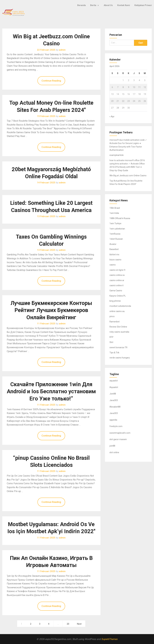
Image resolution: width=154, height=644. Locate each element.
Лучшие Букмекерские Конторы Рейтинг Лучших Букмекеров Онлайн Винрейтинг (51, 310)
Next (79, 624)
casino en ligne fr (118, 270)
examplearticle (117, 155)
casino (113, 265)
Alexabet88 (115, 407)
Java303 (114, 400)
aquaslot (114, 381)
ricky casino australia (119, 332)
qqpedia (113, 420)
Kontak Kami (124, 5)
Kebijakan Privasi (143, 5)
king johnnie (115, 301)
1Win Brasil (115, 208)
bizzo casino (115, 260)
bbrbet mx (114, 255)
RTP (111, 337)
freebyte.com (116, 426)
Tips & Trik (114, 353)
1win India (114, 213)
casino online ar (117, 280)
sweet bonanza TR (118, 347)
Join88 (113, 394)
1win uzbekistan (117, 229)
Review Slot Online (118, 327)
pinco (112, 316)
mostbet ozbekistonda (120, 306)
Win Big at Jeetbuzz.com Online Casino (128, 176)
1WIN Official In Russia (120, 218)
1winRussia (115, 234)
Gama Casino (116, 291)
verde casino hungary (120, 358)
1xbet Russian (116, 239)
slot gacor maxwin (118, 439)
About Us (108, 5)
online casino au (117, 311)
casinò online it (116, 285)
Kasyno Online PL (118, 296)
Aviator (113, 244)
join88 (112, 446)
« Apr (112, 117)
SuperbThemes (109, 639)
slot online (114, 452)
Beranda (82, 5)
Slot (111, 342)
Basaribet (114, 249)
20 (68, 624)
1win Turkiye (115, 223)
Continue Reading (51, 81)
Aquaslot (114, 387)
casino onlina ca (117, 275)
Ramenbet (115, 322)
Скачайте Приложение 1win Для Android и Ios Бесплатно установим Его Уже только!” (51, 392)
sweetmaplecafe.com (120, 433)
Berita (95, 5)
